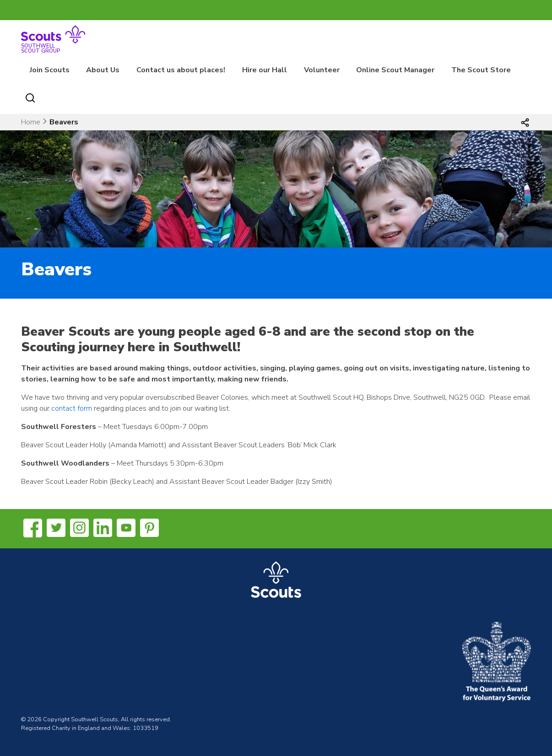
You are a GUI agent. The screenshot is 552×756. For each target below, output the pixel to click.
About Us (103, 70)
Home (31, 122)
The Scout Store (481, 70)
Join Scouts (50, 70)
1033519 (146, 728)
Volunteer (322, 70)
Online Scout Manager (395, 70)
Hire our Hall (265, 70)
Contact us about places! (181, 70)
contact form (72, 408)
